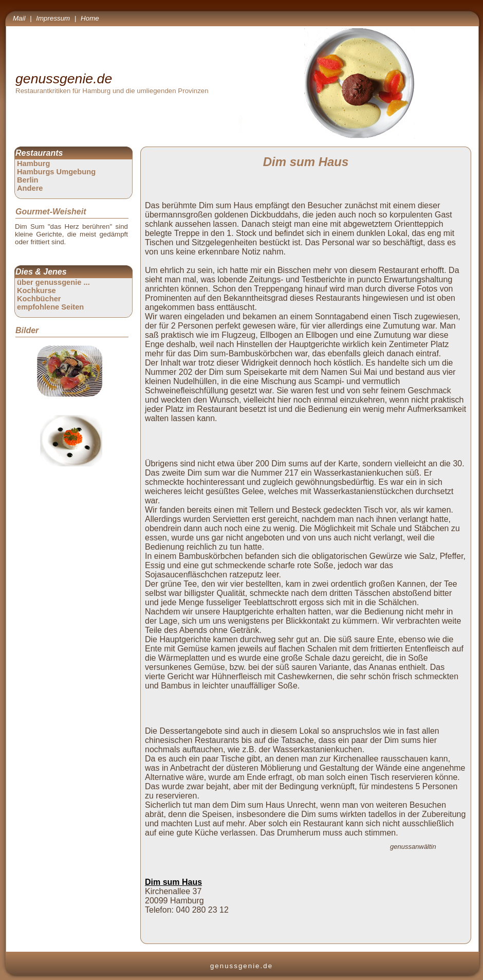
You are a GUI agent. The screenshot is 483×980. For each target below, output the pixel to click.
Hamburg (33, 164)
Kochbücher (39, 299)
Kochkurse (36, 291)
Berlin (28, 180)
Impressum (53, 18)
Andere (30, 188)
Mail (19, 18)
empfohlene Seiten (50, 307)
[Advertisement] (308, 440)
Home (90, 18)
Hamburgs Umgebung (56, 172)
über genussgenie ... (53, 282)
